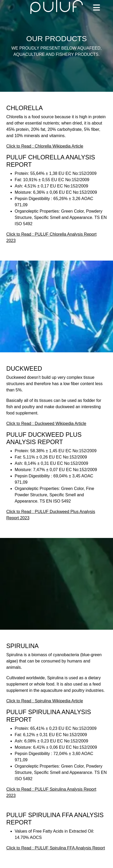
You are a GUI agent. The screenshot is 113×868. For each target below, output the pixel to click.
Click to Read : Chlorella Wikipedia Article (45, 146)
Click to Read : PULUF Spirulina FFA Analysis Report (56, 848)
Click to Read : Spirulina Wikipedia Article (45, 701)
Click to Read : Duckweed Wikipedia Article (46, 424)
